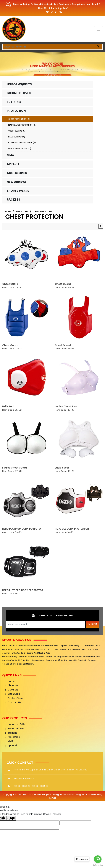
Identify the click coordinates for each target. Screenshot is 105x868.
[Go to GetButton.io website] (98, 865)
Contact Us (13, 702)
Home (8, 212)
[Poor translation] (11, 818)
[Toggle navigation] (99, 29)
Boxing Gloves (19, 93)
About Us (12, 685)
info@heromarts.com (23, 778)
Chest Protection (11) (19, 119)
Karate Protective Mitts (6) (22, 143)
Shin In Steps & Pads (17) (20, 149)
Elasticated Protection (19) (22, 125)
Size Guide (13, 694)
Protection (16, 111)
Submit (93, 624)
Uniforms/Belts (19, 84)
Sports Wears (18, 191)
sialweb (52, 798)
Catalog (11, 690)
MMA (10, 155)
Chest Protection (43, 212)
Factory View (14, 698)
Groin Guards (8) (17, 131)
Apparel (13, 164)
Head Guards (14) (17, 137)
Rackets (13, 200)
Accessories (17, 173)
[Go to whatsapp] (98, 859)
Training (14, 102)
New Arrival (17, 182)
